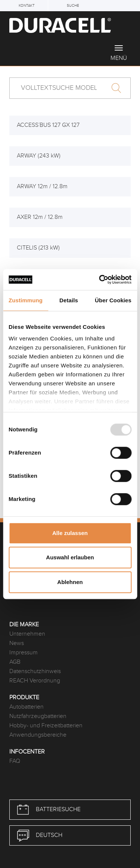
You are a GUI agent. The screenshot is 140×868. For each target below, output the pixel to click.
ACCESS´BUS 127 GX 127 (48, 125)
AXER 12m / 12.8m (40, 217)
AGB (15, 662)
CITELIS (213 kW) (38, 248)
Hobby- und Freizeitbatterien (46, 726)
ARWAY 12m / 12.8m (42, 187)
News (17, 643)
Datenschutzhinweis (35, 671)
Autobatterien (27, 707)
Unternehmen (27, 634)
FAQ (15, 761)
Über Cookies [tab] (113, 300)
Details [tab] (69, 300)
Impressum (24, 653)
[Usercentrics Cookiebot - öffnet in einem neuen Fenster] (100, 279)
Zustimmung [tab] (26, 300)
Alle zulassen (70, 533)
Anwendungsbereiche (38, 735)
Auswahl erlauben (70, 557)
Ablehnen (70, 582)
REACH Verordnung (35, 681)
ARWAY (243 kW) (39, 156)
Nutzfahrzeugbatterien (38, 716)
